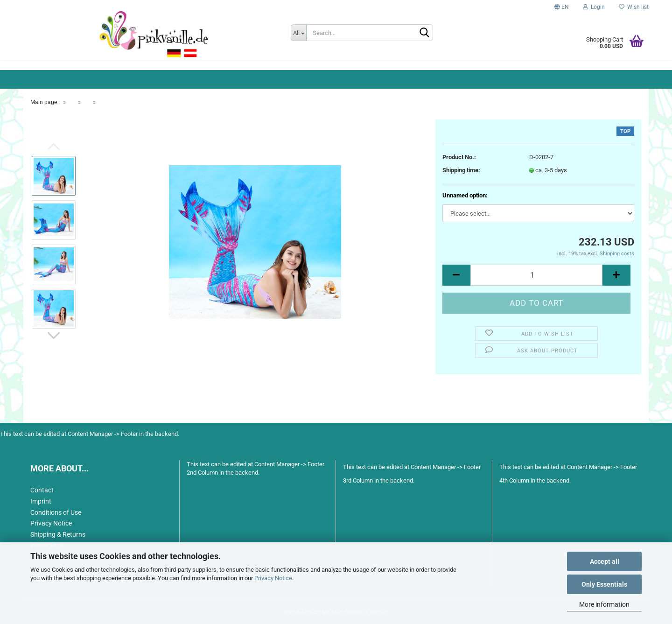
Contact (42, 490)
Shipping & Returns (58, 534)
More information (604, 604)
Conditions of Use (56, 512)
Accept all (605, 561)
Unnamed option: (465, 195)
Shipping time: (461, 170)
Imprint (41, 501)
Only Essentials (604, 584)
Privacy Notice (273, 578)
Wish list (634, 7)
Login (594, 7)
